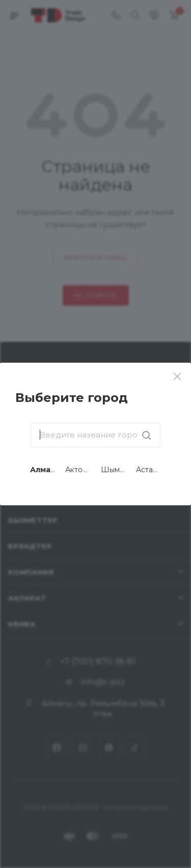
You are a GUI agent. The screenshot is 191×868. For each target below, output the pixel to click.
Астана (149, 470)
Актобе (79, 470)
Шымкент (119, 470)
